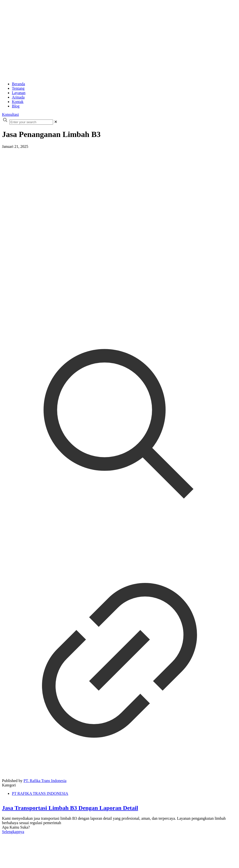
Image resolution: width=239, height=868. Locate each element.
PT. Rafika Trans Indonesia (45, 781)
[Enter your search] (31, 122)
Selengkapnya (13, 832)
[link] (56, 122)
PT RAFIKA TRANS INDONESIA (40, 793)
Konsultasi (10, 114)
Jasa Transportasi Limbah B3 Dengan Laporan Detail (70, 808)
